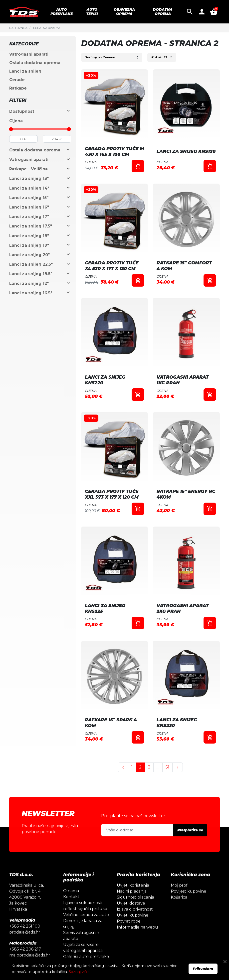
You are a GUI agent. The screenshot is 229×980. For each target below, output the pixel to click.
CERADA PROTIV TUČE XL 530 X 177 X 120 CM (112, 266)
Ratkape (18, 88)
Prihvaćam (203, 969)
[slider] (11, 129)
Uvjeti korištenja (133, 903)
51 (167, 767)
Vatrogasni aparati (29, 54)
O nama (71, 908)
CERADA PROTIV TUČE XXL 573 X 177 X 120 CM (112, 494)
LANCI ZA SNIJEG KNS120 (186, 151)
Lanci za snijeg (25, 71)
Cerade (17, 80)
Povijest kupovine (189, 909)
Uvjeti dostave (131, 921)
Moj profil (180, 903)
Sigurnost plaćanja (135, 915)
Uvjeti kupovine (133, 932)
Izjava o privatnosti (135, 926)
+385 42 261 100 (25, 943)
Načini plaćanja (132, 909)
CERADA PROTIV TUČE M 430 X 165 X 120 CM (114, 151)
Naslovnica (18, 28)
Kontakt (71, 914)
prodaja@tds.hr (25, 949)
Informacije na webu (137, 944)
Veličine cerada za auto (86, 932)
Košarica (179, 915)
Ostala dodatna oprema (35, 63)
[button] (190, 12)
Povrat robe (129, 938)
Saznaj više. (79, 972)
